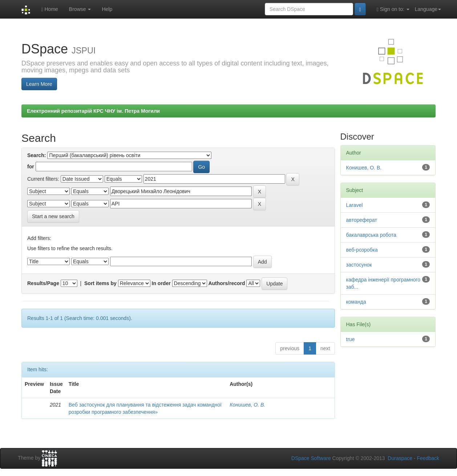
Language (428, 9)
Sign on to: (393, 9)
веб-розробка (362, 250)
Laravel (355, 205)
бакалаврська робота (371, 235)
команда (356, 302)
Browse (80, 9)
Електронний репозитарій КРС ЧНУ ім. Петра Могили (93, 111)
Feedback (428, 458)
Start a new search (53, 216)
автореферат (362, 220)
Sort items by (100, 283)
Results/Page (43, 283)
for (31, 167)
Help (107, 9)
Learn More (39, 84)
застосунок (359, 265)
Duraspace (400, 458)
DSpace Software (311, 458)
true (351, 339)
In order (161, 283)
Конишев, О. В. (247, 405)
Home (49, 9)
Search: (37, 155)
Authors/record (227, 283)
